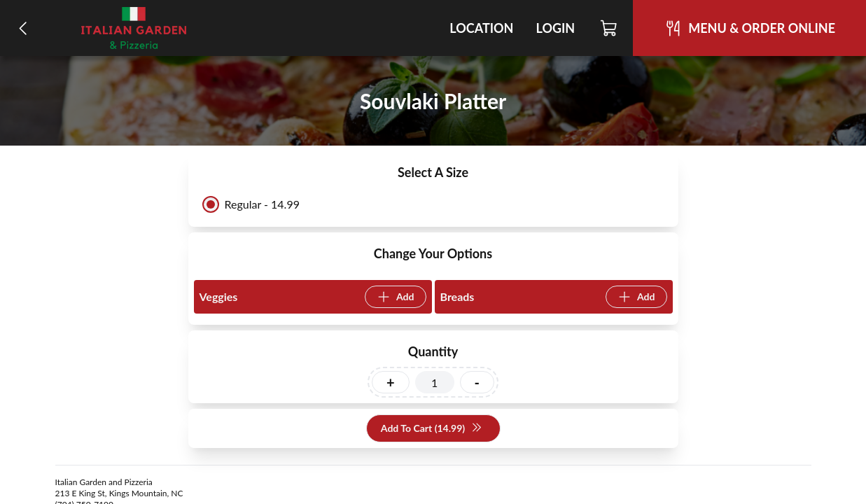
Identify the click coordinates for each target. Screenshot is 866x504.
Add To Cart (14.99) (432, 429)
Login (555, 28)
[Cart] (609, 28)
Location (481, 28)
